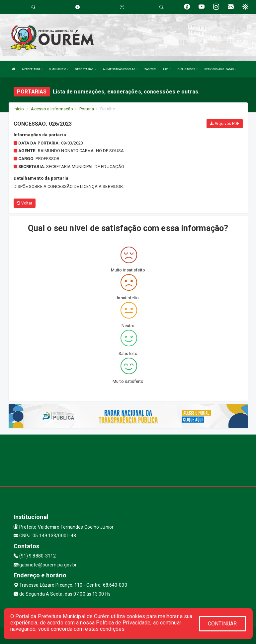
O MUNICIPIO (59, 69)
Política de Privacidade (123, 623)
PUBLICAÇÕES (187, 69)
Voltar (25, 203)
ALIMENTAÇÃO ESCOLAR (120, 69)
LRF (167, 69)
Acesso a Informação (52, 109)
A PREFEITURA (32, 69)
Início (19, 109)
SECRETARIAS (85, 69)
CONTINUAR (222, 624)
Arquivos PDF (224, 124)
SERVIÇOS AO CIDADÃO (220, 69)
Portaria (87, 109)
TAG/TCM (151, 69)
